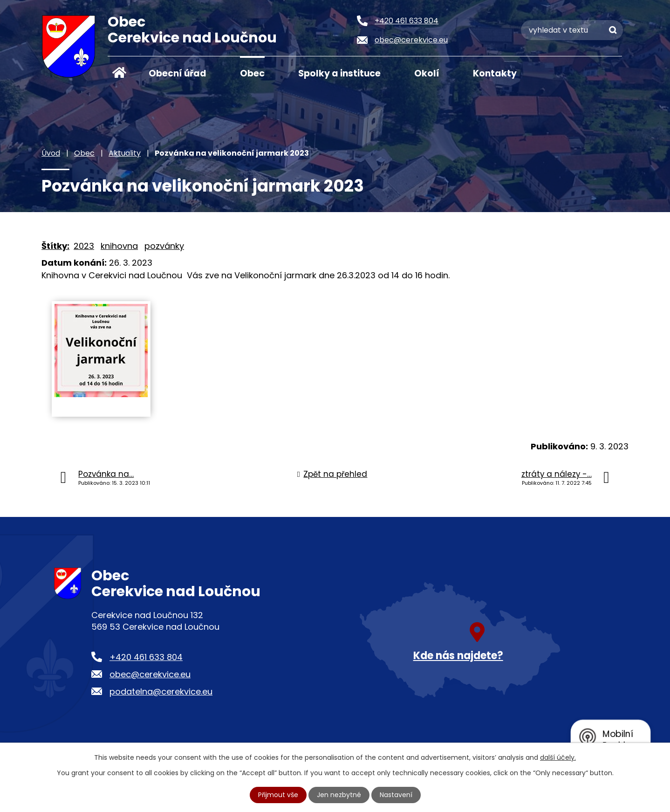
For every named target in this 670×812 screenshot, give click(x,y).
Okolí (427, 73)
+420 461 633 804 (146, 657)
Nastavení (396, 795)
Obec (252, 73)
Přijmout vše (278, 795)
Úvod (119, 73)
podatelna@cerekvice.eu (161, 692)
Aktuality (125, 153)
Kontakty (495, 73)
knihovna (119, 246)
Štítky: (55, 246)
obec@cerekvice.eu (150, 674)
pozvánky (164, 246)
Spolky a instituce (339, 73)
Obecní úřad (178, 73)
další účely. (558, 757)
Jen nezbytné (339, 795)
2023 (84, 246)
